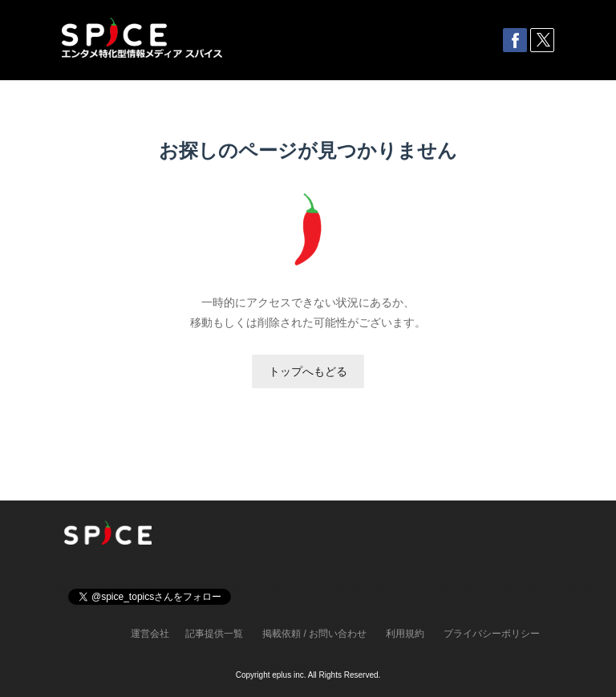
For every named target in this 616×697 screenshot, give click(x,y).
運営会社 (150, 634)
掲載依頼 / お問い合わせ (314, 634)
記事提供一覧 (214, 634)
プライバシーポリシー (492, 634)
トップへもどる (308, 371)
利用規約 (405, 634)
